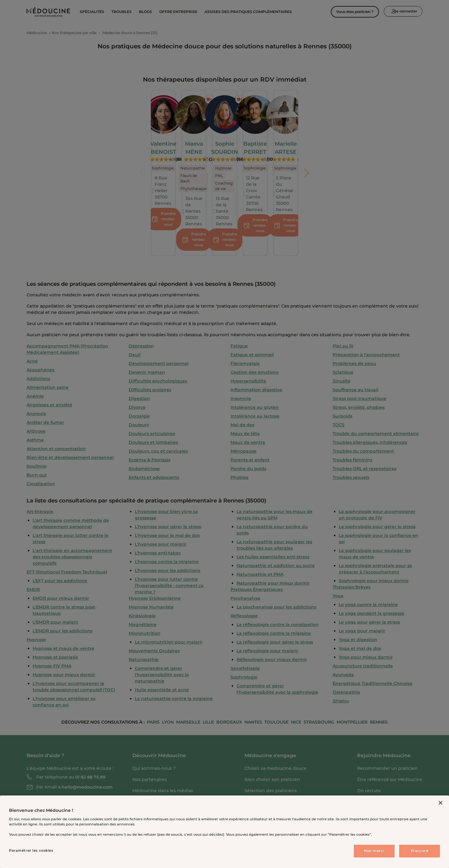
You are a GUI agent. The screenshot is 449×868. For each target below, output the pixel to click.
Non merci (374, 851)
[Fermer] (441, 803)
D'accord (420, 851)
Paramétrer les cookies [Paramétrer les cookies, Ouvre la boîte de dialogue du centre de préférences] (31, 850)
